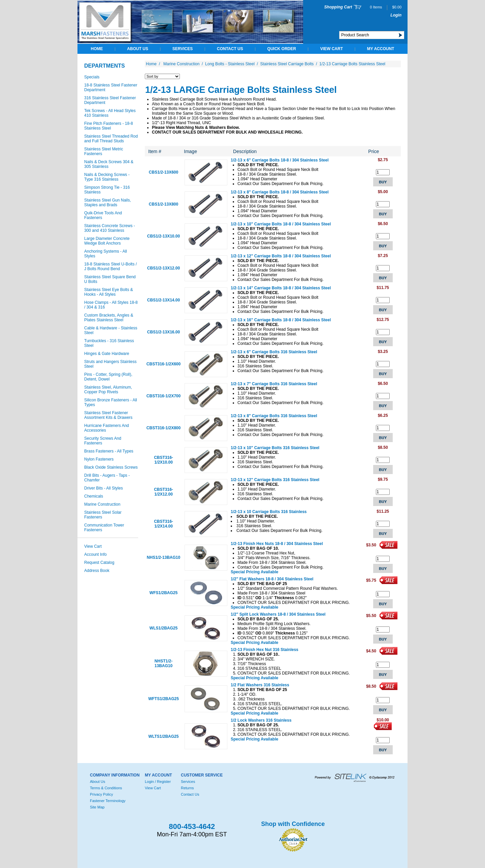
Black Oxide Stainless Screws (111, 467)
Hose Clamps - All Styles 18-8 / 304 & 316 (111, 305)
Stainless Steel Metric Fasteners (104, 151)
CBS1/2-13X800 (164, 204)
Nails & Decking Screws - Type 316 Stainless (107, 177)
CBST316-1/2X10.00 (164, 460)
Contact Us (230, 49)
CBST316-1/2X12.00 (164, 492)
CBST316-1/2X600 (164, 364)
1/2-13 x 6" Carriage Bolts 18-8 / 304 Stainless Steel (280, 160)
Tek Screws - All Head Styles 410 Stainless (110, 113)
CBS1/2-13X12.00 (164, 268)
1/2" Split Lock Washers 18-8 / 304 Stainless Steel (278, 614)
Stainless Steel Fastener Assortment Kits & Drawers (108, 415)
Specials (92, 77)
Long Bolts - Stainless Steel (230, 64)
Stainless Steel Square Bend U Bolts (110, 279)
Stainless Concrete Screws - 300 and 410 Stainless (110, 228)
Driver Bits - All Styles (104, 488)
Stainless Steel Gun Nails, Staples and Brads (108, 203)
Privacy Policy (101, 794)
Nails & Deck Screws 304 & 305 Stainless (109, 164)
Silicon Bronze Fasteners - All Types (111, 402)
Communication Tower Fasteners (104, 528)
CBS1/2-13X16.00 (164, 332)
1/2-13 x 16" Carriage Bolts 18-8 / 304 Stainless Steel (281, 320)
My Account (381, 49)
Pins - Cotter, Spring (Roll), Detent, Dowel (108, 377)
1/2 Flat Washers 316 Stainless (260, 685)
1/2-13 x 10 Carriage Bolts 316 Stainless (269, 512)
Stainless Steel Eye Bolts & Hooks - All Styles (109, 292)
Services (183, 49)
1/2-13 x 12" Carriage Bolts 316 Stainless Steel (275, 480)
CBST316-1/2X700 (164, 396)
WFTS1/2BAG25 (164, 699)
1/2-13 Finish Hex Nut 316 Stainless (265, 650)
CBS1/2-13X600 (164, 172)
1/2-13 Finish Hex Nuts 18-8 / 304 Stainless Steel (277, 544)
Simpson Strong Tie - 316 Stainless (107, 190)
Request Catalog (99, 563)
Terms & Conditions (106, 788)
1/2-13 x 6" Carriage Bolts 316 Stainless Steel (274, 352)
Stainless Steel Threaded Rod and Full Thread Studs (111, 139)
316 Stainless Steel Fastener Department (110, 100)
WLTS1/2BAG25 (164, 736)
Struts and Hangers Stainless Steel (110, 364)
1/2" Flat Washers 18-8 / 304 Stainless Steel (272, 579)
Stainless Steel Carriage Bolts (287, 64)
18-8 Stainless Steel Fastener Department (111, 87)
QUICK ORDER (282, 49)
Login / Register (158, 782)
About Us (138, 49)
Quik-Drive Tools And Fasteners (103, 215)
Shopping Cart (338, 7)
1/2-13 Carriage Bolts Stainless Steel (352, 64)
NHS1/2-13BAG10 (164, 557)
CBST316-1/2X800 (164, 428)
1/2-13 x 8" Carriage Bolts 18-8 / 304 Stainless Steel (280, 192)
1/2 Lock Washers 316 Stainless (261, 720)
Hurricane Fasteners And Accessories (107, 428)
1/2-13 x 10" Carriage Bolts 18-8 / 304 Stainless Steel (281, 224)
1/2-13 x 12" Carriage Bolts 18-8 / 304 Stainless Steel (281, 256)
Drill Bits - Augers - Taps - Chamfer (107, 478)
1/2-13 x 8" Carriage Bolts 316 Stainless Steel (274, 416)
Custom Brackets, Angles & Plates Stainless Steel (109, 318)
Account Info (95, 554)
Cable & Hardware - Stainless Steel (111, 330)
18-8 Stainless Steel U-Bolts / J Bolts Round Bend (110, 266)
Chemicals (94, 496)
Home (97, 49)
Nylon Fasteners (99, 459)
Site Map (97, 807)
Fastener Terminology (108, 801)
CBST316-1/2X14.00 (164, 524)
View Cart (332, 49)
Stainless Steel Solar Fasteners (103, 515)
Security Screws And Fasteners (103, 441)
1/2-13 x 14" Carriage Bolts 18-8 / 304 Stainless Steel (281, 288)
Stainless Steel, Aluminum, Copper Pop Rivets (108, 390)
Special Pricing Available (254, 572)
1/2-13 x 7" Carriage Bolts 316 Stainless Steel (274, 384)
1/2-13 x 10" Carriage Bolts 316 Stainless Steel (275, 448)
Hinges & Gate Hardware (107, 354)
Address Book (97, 571)
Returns (187, 788)
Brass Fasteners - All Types (109, 451)
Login (396, 15)
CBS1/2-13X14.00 (164, 300)
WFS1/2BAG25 (164, 593)
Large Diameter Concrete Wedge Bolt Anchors (107, 241)
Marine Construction (102, 504)
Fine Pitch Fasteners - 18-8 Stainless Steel (109, 126)
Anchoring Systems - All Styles (106, 254)
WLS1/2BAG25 (164, 628)
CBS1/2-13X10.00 (164, 236)
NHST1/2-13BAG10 (164, 663)
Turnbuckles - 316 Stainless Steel (109, 343)
